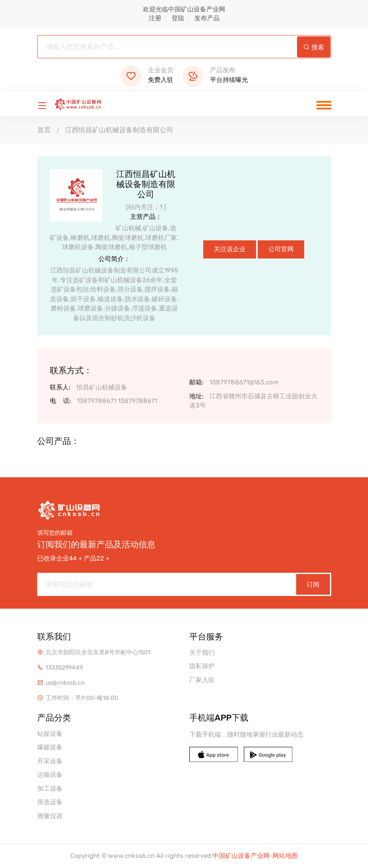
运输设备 (50, 775)
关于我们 (202, 653)
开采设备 (50, 761)
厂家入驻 (202, 680)
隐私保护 (202, 666)
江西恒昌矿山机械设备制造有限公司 (119, 130)
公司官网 (281, 249)
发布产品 (207, 18)
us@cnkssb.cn (65, 683)
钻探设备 (50, 734)
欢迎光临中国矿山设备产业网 (184, 9)
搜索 (314, 47)
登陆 (178, 18)
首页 (44, 130)
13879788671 (97, 401)
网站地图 (285, 856)
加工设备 (50, 789)
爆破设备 (50, 747)
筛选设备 (50, 802)
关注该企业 (230, 249)
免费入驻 (147, 75)
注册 (155, 18)
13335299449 (64, 668)
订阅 (313, 585)
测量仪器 (50, 816)
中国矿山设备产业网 (241, 856)
